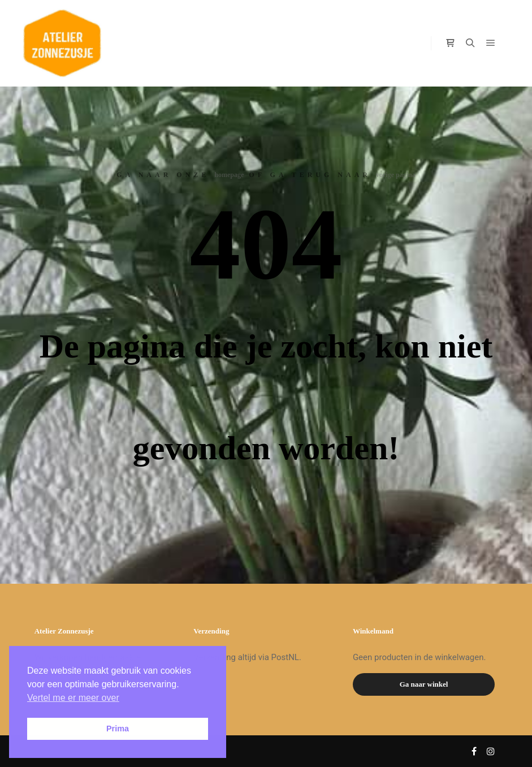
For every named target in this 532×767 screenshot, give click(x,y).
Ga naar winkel (424, 684)
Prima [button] (118, 729)
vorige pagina (396, 175)
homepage (229, 175)
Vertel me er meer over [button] (73, 698)
